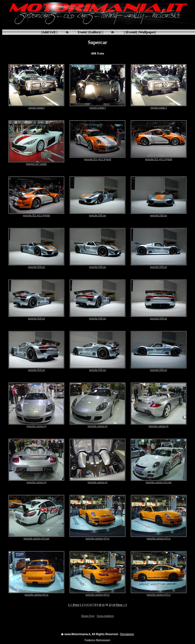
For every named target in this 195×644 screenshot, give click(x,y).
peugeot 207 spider (36, 163)
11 (103, 605)
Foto (107, 32)
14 (113, 605)
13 (110, 605)
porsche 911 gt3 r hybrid (97, 158)
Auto (61, 32)
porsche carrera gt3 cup (159, 481)
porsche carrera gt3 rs (97, 537)
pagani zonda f (36, 106)
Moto (73, 32)
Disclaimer (127, 634)
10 (100, 605)
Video (119, 32)
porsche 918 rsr (97, 214)
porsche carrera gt (36, 425)
